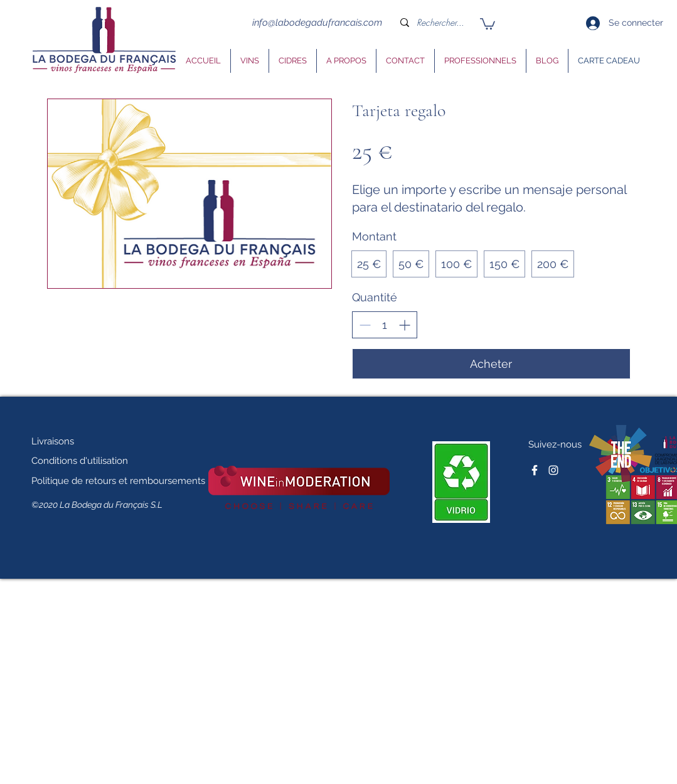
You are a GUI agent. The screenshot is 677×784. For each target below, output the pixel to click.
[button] (488, 23)
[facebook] (535, 470)
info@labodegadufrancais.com (317, 23)
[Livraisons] (64, 441)
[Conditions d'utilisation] (87, 461)
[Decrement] (365, 325)
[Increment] (404, 325)
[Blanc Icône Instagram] (553, 470)
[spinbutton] (385, 325)
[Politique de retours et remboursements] (118, 481)
